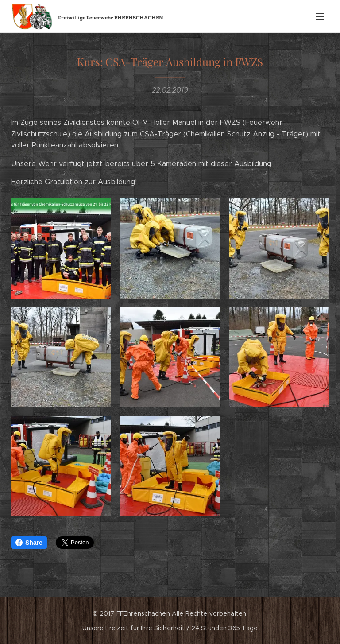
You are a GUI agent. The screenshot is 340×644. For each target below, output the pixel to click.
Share (29, 543)
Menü (320, 17)
